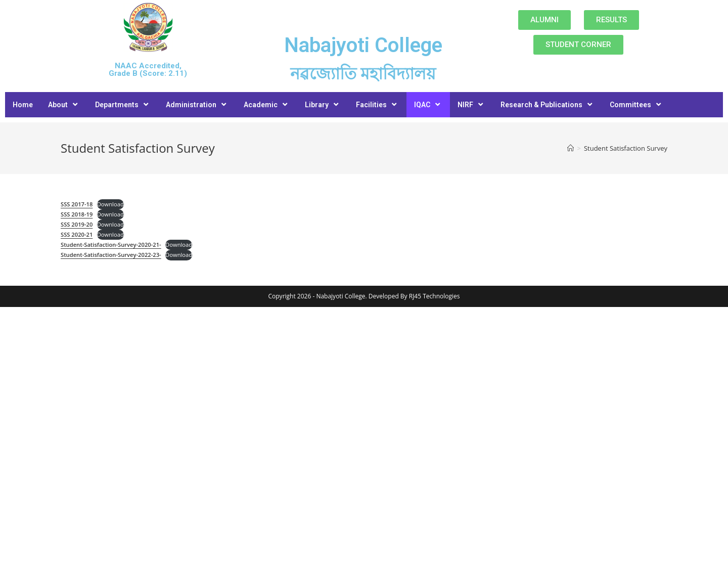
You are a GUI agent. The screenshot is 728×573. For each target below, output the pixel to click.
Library (323, 105)
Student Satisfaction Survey (626, 148)
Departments (123, 105)
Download (110, 204)
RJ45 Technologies (435, 296)
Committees (636, 105)
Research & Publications (548, 105)
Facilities (377, 105)
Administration (197, 105)
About (64, 105)
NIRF (471, 105)
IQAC (428, 105)
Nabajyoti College (363, 45)
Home (23, 105)
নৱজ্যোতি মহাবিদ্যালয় (363, 74)
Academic (267, 105)
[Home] (571, 148)
